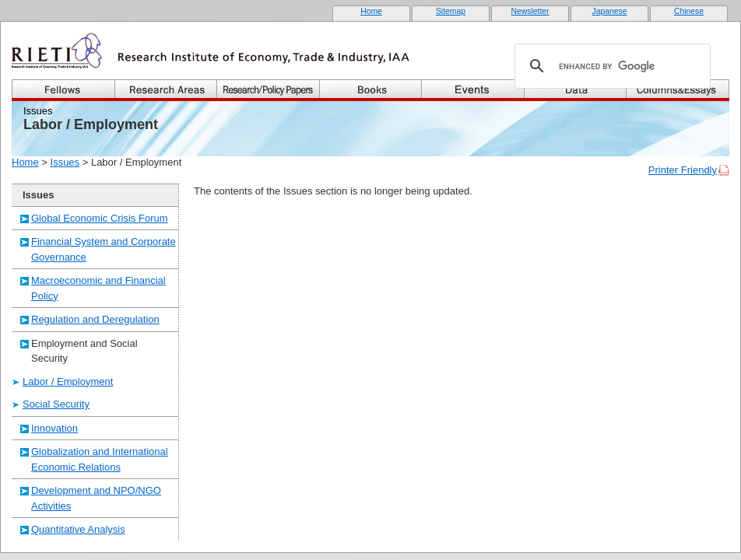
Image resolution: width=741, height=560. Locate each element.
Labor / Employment (68, 381)
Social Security (56, 404)
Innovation (54, 428)
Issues (65, 162)
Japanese (609, 11)
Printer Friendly (683, 170)
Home (371, 11)
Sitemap (451, 11)
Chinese (689, 11)
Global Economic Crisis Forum (100, 218)
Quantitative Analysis (78, 529)
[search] (610, 66)
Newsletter (530, 11)
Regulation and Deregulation (95, 319)
